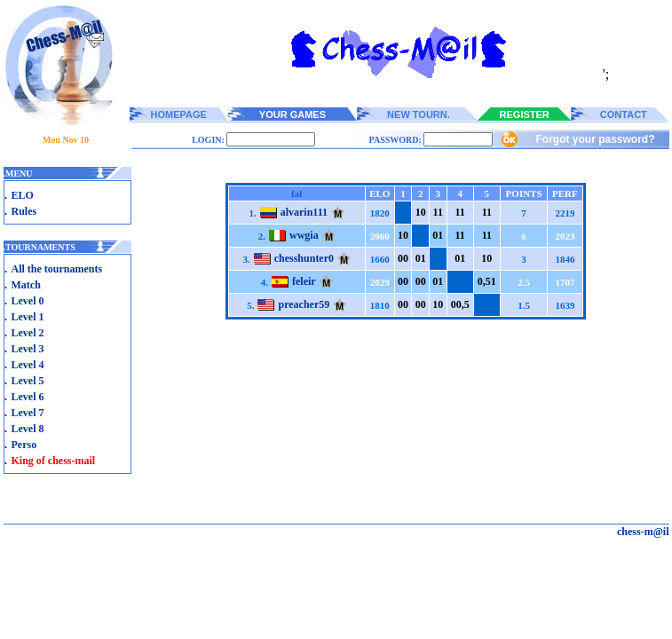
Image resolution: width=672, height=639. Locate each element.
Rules (24, 211)
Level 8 (28, 429)
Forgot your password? (595, 139)
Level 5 (28, 381)
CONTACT (624, 114)
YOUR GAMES (293, 114)
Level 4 (28, 365)
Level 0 (28, 301)
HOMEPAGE (179, 114)
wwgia (304, 235)
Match (26, 285)
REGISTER (525, 114)
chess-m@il (643, 532)
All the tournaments (57, 269)
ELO (23, 195)
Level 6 (28, 397)
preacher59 (304, 304)
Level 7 (28, 413)
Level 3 (28, 349)
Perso (24, 445)
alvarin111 (304, 212)
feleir (304, 281)
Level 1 (28, 317)
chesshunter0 (304, 258)
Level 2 (28, 333)
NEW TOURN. (419, 114)
